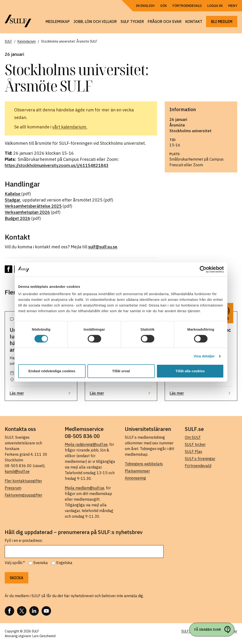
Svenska (41, 563)
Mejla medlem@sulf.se (84, 488)
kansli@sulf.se (17, 471)
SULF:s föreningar (200, 459)
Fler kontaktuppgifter (23, 481)
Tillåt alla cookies (190, 371)
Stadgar (13, 200)
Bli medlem (222, 22)
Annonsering (135, 478)
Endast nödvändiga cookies (52, 371)
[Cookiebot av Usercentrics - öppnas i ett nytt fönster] (203, 269)
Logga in (215, 6)
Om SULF (193, 437)
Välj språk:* (15, 563)
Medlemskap (58, 22)
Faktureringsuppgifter (24, 495)
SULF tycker (132, 22)
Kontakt (194, 22)
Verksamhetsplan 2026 (27, 212)
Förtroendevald (187, 6)
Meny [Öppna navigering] (233, 6)
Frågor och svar (165, 22)
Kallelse (13, 194)
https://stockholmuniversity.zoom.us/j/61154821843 (57, 165)
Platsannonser (137, 471)
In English (145, 6)
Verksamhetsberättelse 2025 (33, 206)
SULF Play (194, 451)
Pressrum (13, 488)
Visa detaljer (204, 356)
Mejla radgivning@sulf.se (86, 444)
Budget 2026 (17, 218)
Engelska (64, 563)
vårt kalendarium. (70, 127)
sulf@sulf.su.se (103, 247)
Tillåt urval (121, 371)
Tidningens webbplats (144, 464)
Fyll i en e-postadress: (24, 540)
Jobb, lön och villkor (95, 22)
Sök (164, 6)
